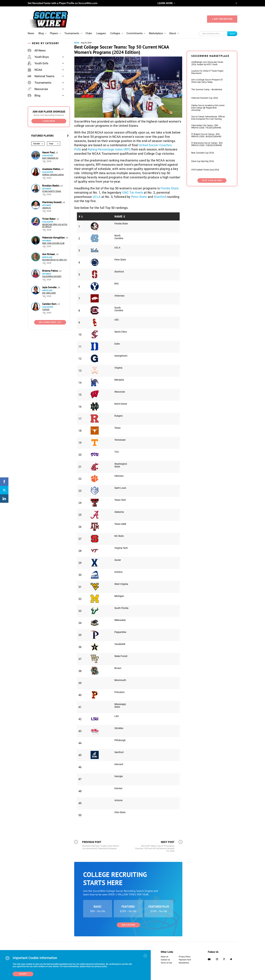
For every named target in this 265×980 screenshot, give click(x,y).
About (173, 33)
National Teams (41, 76)
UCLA (97, 197)
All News (37, 50)
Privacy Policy (185, 957)
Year (51, 144)
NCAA (35, 70)
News (31, 33)
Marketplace (156, 33)
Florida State (170, 188)
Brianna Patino (50, 271)
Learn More (49, 121)
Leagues (101, 33)
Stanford (160, 197)
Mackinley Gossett (52, 202)
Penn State (139, 197)
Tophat (46, 310)
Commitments (135, 33)
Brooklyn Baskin (51, 186)
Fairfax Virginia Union (53, 175)
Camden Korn (50, 304)
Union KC (47, 208)
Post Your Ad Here (212, 180)
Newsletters (184, 963)
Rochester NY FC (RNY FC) (55, 260)
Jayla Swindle (50, 287)
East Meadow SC (50, 158)
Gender (37, 144)
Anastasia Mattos (52, 169)
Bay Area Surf (49, 293)
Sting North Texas (52, 191)
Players (54, 33)
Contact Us (165, 960)
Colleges (115, 33)
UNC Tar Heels (133, 192)
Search (232, 34)
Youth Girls (38, 63)
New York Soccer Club (53, 243)
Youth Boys (38, 57)
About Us (165, 957)
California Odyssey (52, 276)
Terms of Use (166, 963)
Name (118, 216)
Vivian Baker (49, 219)
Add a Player (128, 925)
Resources (38, 89)
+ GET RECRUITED (222, 19)
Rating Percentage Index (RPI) (109, 149)
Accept (23, 974)
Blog (41, 33)
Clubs (89, 33)
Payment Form (185, 960)
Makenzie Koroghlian (54, 238)
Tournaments (72, 33)
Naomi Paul (49, 152)
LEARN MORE (165, 3)
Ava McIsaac (49, 254)
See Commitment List (50, 322)
